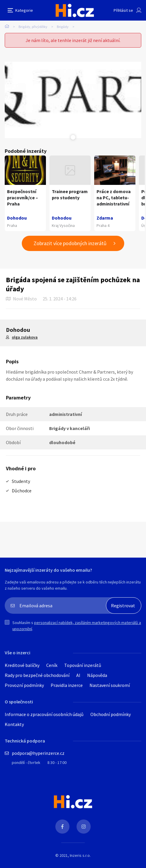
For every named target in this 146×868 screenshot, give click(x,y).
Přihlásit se (123, 10)
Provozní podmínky (24, 685)
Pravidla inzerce (67, 685)
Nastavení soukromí (110, 685)
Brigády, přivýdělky (33, 27)
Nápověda (97, 675)
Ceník (52, 665)
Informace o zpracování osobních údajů (44, 714)
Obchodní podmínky (111, 714)
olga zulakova (25, 337)
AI (78, 675)
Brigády (63, 27)
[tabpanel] (73, 100)
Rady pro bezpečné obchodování (37, 675)
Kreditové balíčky (22, 665)
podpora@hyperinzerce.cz (38, 753)
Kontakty (14, 724)
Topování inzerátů (83, 665)
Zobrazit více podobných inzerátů (70, 243)
